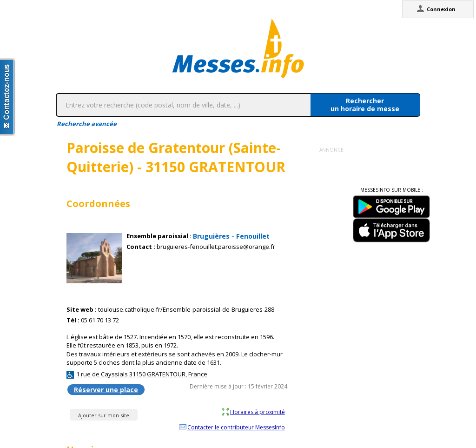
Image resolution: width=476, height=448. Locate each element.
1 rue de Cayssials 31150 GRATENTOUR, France (142, 374)
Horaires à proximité (258, 412)
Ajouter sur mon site (104, 415)
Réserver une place (106, 390)
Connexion (441, 9)
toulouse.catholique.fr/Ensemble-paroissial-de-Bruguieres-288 (186, 310)
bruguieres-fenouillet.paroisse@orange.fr (216, 247)
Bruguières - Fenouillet (231, 236)
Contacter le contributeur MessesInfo (236, 427)
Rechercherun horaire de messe (365, 105)
